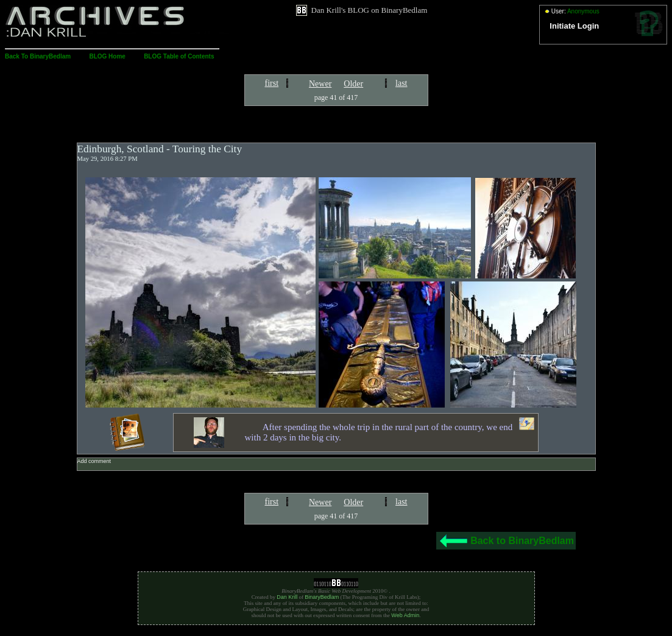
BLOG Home (107, 56)
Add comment (94, 461)
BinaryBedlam (322, 597)
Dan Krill (287, 597)
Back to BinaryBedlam (522, 541)
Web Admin (405, 615)
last (401, 83)
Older (353, 84)
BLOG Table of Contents (179, 56)
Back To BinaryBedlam (38, 56)
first (272, 83)
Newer (320, 84)
